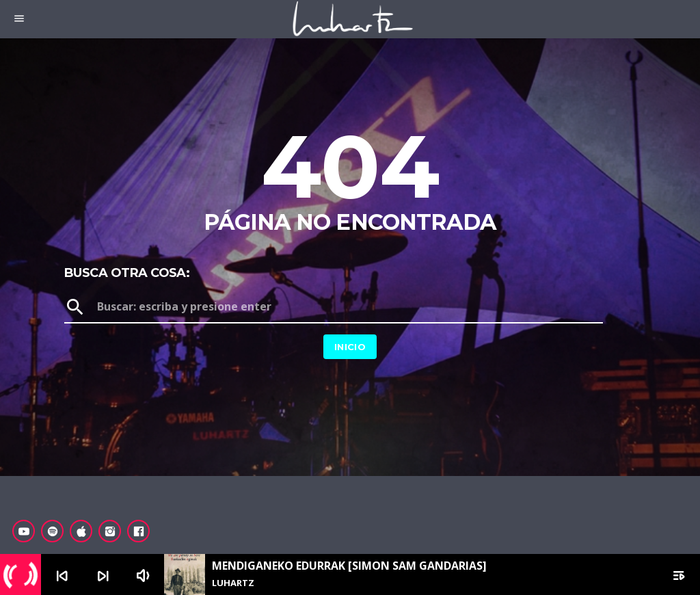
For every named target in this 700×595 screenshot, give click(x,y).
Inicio (350, 347)
